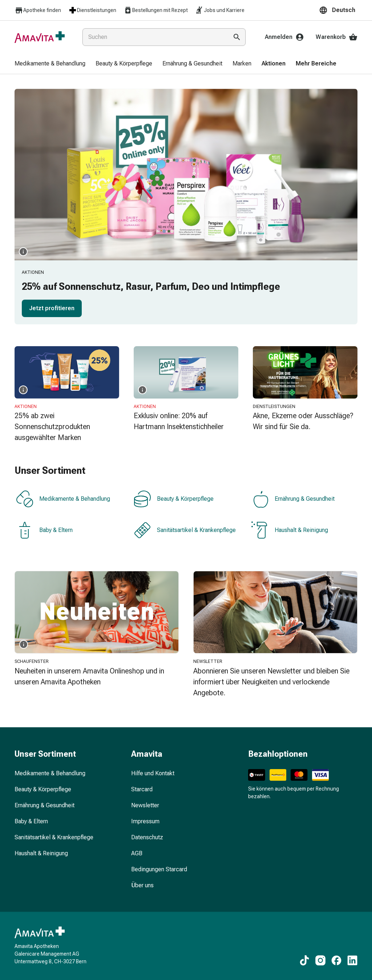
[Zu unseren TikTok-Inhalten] (304, 960)
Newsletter (145, 805)
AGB (137, 853)
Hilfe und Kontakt (153, 773)
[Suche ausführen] (237, 37)
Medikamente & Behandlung (63, 499)
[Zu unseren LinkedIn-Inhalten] (352, 960)
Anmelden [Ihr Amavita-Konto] (284, 37)
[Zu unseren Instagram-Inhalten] (320, 960)
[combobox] (154, 37)
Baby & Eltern (44, 530)
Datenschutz (147, 837)
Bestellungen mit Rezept (156, 10)
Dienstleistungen (92, 10)
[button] (338, 10)
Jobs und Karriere (220, 10)
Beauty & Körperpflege (174, 499)
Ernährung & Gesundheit (293, 499)
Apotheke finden (38, 10)
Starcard (142, 789)
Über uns (142, 885)
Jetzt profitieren (52, 308)
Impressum (145, 821)
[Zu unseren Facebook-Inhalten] (336, 960)
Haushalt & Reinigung (290, 530)
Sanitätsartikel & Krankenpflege (185, 530)
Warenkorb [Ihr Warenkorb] (337, 37)
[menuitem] (50, 64)
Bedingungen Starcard (159, 869)
